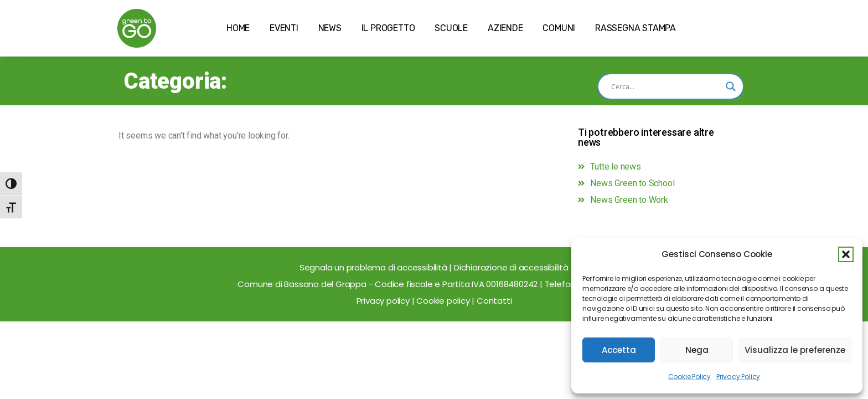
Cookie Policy (689, 377)
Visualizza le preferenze (795, 350)
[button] (846, 254)
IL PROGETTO (388, 28)
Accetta (619, 350)
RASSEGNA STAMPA (635, 28)
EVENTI (284, 28)
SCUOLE (451, 28)
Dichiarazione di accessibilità (511, 267)
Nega (697, 350)
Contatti (494, 301)
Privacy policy (383, 301)
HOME (238, 28)
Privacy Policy (738, 377)
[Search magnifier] (731, 86)
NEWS (330, 28)
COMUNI (559, 28)
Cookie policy (443, 301)
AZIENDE (505, 28)
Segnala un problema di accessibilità (374, 267)
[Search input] (666, 86)
